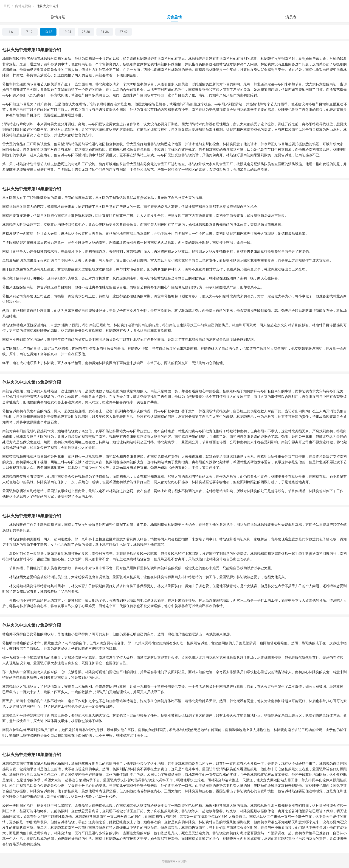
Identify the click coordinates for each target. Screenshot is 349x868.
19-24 (67, 32)
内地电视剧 (23, 6)
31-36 (105, 32)
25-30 (86, 32)
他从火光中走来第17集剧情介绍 (32, 625)
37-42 (123, 32)
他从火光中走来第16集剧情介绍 (32, 516)
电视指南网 (169, 861)
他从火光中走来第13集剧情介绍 (32, 50)
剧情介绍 (58, 17)
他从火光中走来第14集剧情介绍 (32, 189)
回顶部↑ (183, 861)
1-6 (11, 32)
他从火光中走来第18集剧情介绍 (32, 755)
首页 (7, 6)
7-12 (29, 32)
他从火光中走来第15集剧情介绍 (32, 382)
